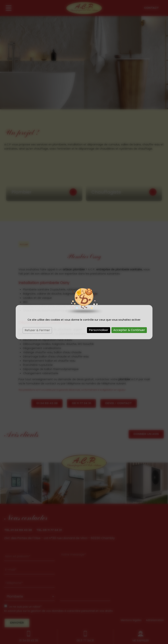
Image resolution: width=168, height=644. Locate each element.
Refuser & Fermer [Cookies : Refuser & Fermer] (37, 330)
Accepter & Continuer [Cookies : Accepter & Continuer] (129, 330)
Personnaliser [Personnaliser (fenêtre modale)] (99, 330)
